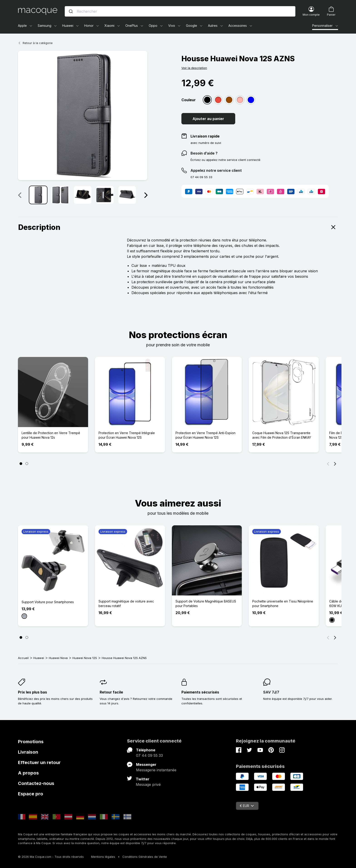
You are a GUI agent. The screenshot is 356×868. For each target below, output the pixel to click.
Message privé (148, 784)
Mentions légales (103, 857)
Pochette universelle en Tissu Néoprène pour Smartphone (283, 604)
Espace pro (31, 794)
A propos (28, 773)
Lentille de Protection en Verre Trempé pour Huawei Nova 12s (51, 435)
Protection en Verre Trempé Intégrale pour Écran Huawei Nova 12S (127, 435)
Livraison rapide (205, 136)
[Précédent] (328, 464)
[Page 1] (21, 464)
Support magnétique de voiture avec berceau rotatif (126, 604)
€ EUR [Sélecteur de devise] (247, 806)
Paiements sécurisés (200, 692)
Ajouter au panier (208, 119)
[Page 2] (27, 464)
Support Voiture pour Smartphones (48, 602)
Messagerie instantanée (156, 770)
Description (178, 227)
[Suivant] (335, 464)
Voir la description (194, 68)
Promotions (31, 742)
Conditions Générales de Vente (145, 857)
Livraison (28, 752)
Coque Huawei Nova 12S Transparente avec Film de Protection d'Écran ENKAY (282, 435)
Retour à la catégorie (35, 43)
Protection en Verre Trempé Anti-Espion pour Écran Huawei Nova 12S (205, 435)
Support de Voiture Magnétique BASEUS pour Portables (206, 604)
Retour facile (111, 692)
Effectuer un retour (39, 762)
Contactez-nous (36, 783)
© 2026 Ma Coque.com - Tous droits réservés (51, 857)
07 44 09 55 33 (149, 755)
